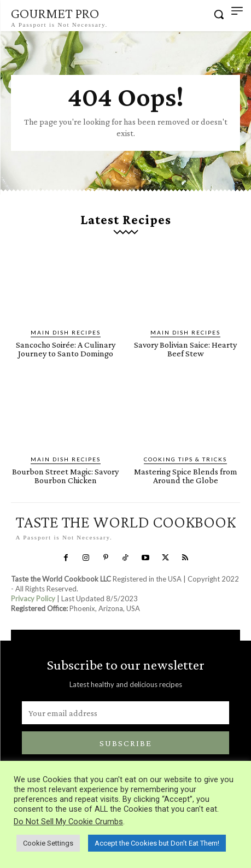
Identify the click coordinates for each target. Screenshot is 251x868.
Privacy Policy (33, 599)
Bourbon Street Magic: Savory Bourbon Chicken (65, 476)
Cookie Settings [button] (48, 843)
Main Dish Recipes (66, 332)
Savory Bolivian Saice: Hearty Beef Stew (185, 349)
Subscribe (126, 743)
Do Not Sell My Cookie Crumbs (68, 822)
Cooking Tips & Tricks (185, 459)
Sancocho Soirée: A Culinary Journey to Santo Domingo (66, 349)
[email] (125, 713)
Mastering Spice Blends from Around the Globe (186, 476)
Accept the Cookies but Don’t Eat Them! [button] (157, 843)
